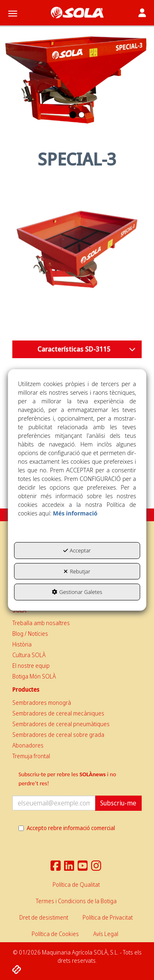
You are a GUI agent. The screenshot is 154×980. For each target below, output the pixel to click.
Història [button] (22, 644)
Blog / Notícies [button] (30, 634)
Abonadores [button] (28, 745)
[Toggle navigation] (142, 14)
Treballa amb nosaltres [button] (41, 623)
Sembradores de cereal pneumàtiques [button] (61, 724)
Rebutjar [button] (77, 571)
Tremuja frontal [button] (31, 756)
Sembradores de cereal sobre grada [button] (58, 735)
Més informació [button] (75, 513)
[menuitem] (77, 623)
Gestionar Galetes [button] (77, 592)
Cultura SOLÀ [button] (29, 655)
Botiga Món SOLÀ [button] (34, 676)
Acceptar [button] (77, 550)
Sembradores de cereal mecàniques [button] (58, 713)
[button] (77, 13)
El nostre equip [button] (31, 666)
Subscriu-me (118, 803)
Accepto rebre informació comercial (67, 828)
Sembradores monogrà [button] (42, 703)
